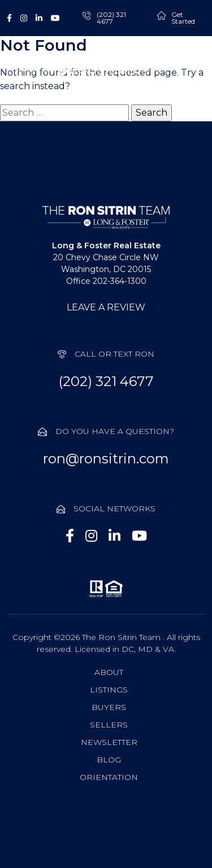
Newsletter (109, 742)
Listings (109, 690)
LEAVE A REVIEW (106, 307)
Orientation (109, 777)
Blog (109, 760)
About (109, 672)
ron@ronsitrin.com (106, 459)
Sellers (109, 725)
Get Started (183, 18)
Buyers (109, 707)
